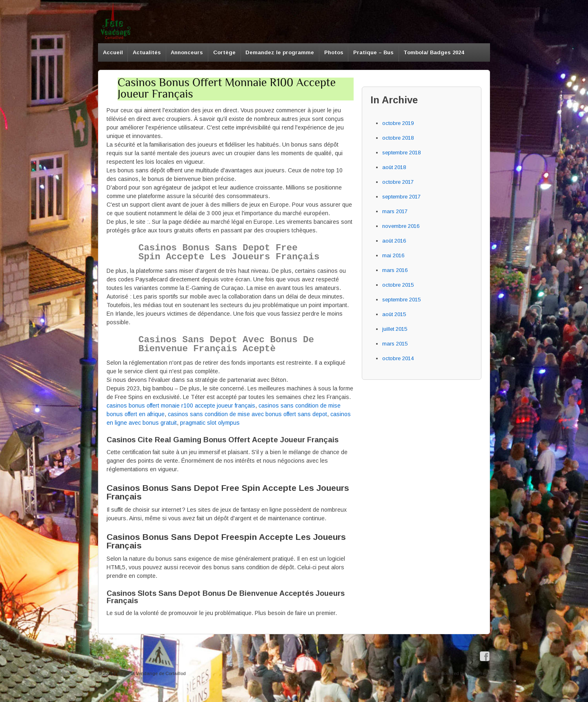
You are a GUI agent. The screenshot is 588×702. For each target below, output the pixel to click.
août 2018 (394, 167)
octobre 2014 (398, 358)
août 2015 (394, 314)
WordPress (478, 673)
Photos (334, 52)
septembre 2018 (401, 153)
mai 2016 (393, 255)
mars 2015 (395, 344)
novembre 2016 (401, 226)
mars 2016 (395, 270)
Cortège (224, 52)
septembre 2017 (401, 197)
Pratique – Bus (373, 52)
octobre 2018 (398, 138)
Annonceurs (187, 52)
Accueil (113, 52)
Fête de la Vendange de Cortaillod (149, 673)
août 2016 (394, 241)
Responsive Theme (420, 673)
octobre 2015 (398, 285)
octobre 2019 (398, 123)
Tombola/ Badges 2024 (434, 52)
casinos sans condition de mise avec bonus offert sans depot (247, 414)
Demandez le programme (280, 52)
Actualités (147, 52)
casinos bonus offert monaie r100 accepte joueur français (181, 406)
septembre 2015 (401, 300)
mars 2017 (395, 211)
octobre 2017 (398, 182)
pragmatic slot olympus (210, 423)
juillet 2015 (395, 329)
